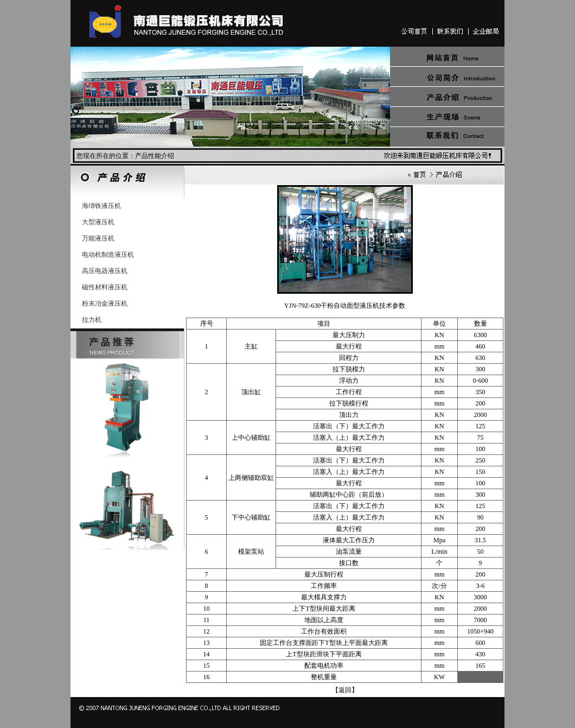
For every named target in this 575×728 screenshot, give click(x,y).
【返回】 (345, 690)
